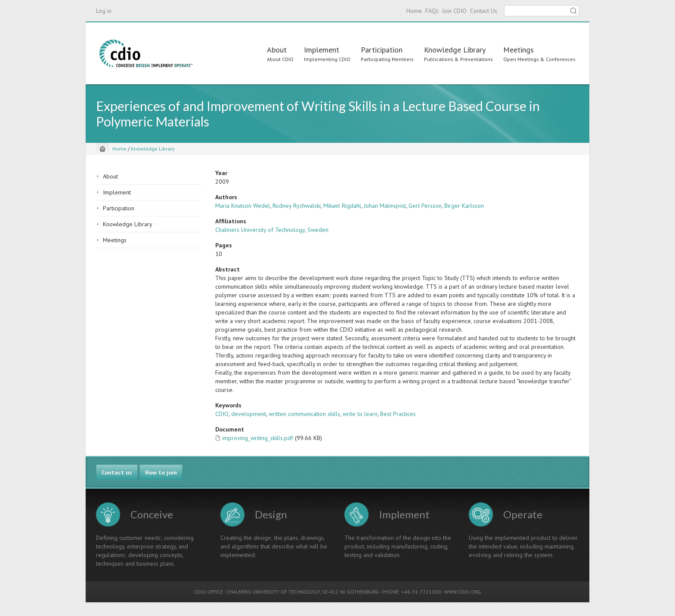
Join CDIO (454, 11)
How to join (161, 472)
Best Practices (398, 414)
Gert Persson (425, 206)
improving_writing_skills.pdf (258, 438)
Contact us (117, 472)
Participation (382, 50)
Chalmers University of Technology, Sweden (272, 230)
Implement (322, 50)
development (249, 414)
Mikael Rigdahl (342, 206)
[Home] (102, 149)
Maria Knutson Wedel (243, 206)
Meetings (519, 50)
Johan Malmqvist (385, 206)
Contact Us (484, 11)
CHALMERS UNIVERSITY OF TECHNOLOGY (273, 592)
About (277, 50)
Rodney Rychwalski (297, 206)
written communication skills (304, 414)
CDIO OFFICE (209, 592)
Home (414, 11)
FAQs (432, 11)
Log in (104, 11)
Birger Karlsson (464, 206)
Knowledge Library (455, 50)
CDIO (222, 414)
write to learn (360, 414)
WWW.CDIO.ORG (463, 592)
